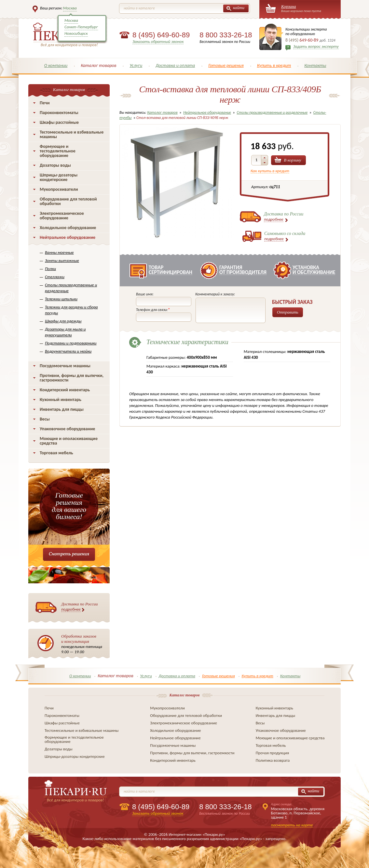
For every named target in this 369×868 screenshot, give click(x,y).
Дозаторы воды (55, 165)
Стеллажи (55, 277)
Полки (50, 269)
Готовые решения (226, 65)
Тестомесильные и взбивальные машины (72, 134)
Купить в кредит (274, 65)
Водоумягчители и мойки (68, 351)
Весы (45, 419)
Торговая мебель (56, 453)
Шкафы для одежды (63, 321)
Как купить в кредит (270, 171)
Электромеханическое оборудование (62, 216)
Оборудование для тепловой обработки (68, 201)
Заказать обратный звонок (158, 41)
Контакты (315, 65)
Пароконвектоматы (59, 113)
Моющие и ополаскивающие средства (69, 441)
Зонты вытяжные (62, 260)
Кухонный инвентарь (61, 400)
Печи (45, 103)
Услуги (136, 65)
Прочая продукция (273, 753)
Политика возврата (273, 760)
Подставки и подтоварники (71, 343)
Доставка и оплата (175, 65)
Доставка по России (80, 607)
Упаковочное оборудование (67, 429)
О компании (56, 65)
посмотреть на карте (292, 825)
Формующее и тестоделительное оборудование (58, 151)
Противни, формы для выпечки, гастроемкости (72, 378)
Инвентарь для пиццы (62, 409)
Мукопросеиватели (59, 189)
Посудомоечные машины (65, 366)
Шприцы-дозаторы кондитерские (59, 177)
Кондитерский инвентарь (65, 390)
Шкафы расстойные (59, 122)
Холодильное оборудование (68, 228)
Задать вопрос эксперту (316, 46)
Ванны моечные (59, 252)
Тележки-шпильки (61, 299)
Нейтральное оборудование (68, 237)
